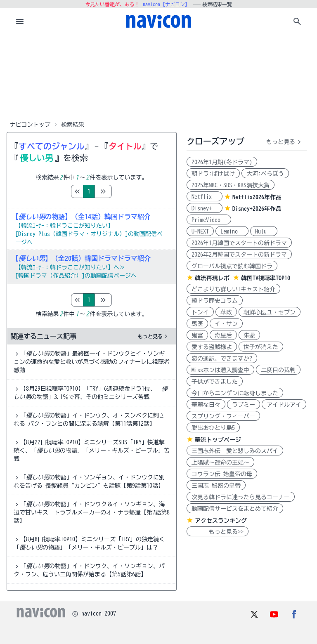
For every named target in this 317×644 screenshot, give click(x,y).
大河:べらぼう (265, 174)
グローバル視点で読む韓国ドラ (232, 266)
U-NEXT (200, 231)
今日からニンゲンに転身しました (235, 393)
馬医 (197, 324)
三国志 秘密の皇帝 (216, 486)
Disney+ (205, 208)
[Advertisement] (158, 76)
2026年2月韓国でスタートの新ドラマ (239, 255)
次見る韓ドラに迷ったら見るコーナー (241, 497)
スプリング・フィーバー (223, 416)
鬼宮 (197, 335)
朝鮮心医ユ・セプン (270, 312)
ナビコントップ (30, 125)
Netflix (205, 197)
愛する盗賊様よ (212, 347)
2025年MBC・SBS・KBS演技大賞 (231, 185)
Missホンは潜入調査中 (220, 370)
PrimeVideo (209, 220)
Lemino (232, 231)
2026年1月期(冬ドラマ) (222, 162)
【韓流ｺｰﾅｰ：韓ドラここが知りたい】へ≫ (70, 267)
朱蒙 (249, 335)
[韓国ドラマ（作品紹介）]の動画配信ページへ (76, 276)
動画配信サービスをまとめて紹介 (235, 509)
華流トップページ (218, 440)
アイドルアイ (284, 405)
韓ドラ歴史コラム (215, 301)
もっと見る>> (218, 532)
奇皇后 (223, 335)
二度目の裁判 (278, 370)
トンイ (200, 312)
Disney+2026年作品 (257, 209)
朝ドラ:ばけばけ (213, 174)
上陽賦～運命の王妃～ (220, 462)
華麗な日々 (206, 405)
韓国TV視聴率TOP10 (266, 278)
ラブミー (244, 405)
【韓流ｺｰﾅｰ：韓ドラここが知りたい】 (64, 226)
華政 (226, 312)
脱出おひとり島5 (213, 428)
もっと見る (154, 336)
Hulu (264, 231)
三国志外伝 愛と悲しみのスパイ (235, 451)
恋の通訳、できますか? (222, 359)
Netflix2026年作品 (257, 197)
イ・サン (226, 324)
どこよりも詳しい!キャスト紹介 (233, 289)
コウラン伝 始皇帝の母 (222, 474)
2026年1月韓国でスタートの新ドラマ (239, 243)
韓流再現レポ (212, 278)
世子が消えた (261, 347)
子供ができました (215, 382)
